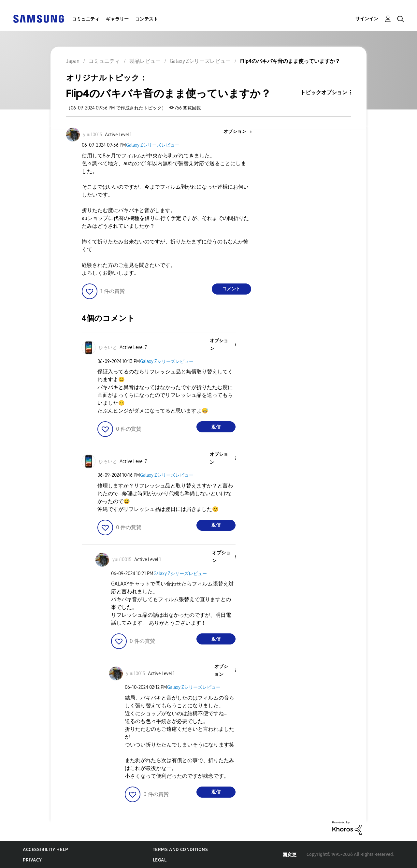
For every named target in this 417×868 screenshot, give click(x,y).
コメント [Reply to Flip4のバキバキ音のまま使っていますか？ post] (231, 289)
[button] (240, 132)
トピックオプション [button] (324, 92)
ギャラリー (117, 19)
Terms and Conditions (180, 850)
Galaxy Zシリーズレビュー (153, 145)
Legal (160, 860)
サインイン (367, 19)
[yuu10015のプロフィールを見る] (93, 135)
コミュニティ (86, 19)
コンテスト (147, 19)
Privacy (32, 860)
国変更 (290, 855)
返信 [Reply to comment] (216, 427)
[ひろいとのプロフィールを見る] (108, 347)
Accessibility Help (45, 850)
